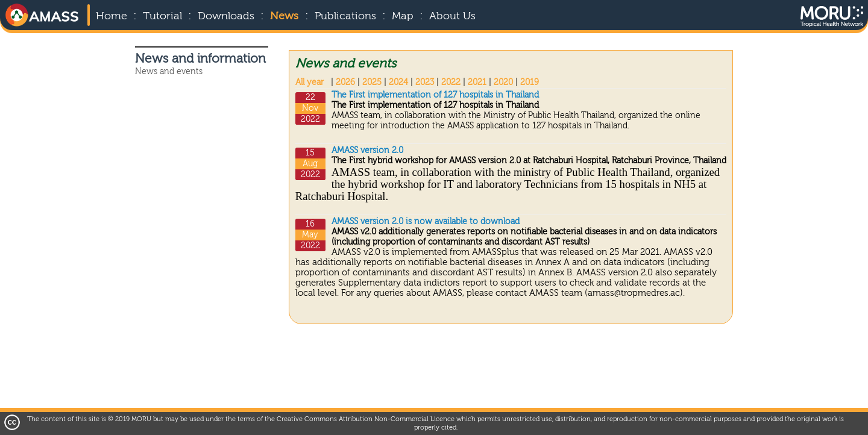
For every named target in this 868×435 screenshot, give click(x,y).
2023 (425, 83)
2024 (398, 83)
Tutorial (162, 16)
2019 (530, 83)
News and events (169, 72)
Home (112, 16)
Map (403, 16)
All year (310, 83)
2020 (503, 83)
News (284, 16)
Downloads (226, 16)
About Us (452, 16)
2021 (477, 83)
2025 (372, 83)
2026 (345, 83)
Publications (345, 16)
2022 (451, 83)
